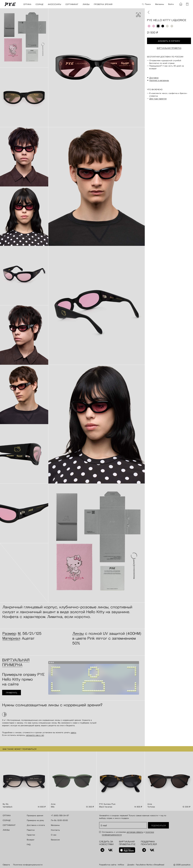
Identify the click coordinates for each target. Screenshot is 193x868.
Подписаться (158, 826)
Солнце (40, 4)
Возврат (31, 840)
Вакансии (55, 840)
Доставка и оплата (36, 825)
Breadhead (159, 865)
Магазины (160, 4)
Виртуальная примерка (169, 48)
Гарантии (31, 835)
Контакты (55, 830)
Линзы (86, 4)
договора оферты (135, 832)
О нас (54, 835)
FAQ (29, 844)
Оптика (27, 4)
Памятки (31, 830)
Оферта (6, 865)
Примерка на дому (35, 820)
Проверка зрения (103, 4)
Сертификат (72, 4)
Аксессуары (54, 4)
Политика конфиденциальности (28, 865)
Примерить (12, 693)
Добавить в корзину (169, 41)
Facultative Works (144, 865)
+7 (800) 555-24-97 (60, 815)
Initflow (121, 865)
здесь (73, 732)
